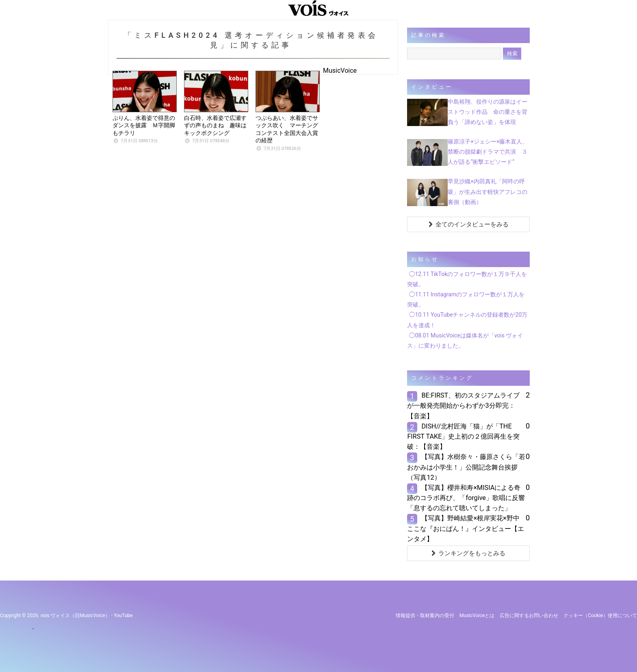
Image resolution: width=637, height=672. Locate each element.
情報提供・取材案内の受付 (425, 615)
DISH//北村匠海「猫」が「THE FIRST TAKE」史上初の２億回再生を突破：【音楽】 (463, 436)
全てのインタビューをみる (469, 224)
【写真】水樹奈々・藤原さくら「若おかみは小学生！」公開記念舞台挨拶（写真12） (466, 467)
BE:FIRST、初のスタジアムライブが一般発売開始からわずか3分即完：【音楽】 (463, 406)
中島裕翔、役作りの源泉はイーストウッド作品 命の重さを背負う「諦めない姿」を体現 (487, 112)
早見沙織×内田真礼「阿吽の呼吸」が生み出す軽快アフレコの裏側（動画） (487, 191)
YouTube (123, 615)
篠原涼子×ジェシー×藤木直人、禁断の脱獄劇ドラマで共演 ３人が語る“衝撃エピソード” (488, 152)
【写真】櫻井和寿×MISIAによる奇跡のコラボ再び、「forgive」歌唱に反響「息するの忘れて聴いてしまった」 (466, 498)
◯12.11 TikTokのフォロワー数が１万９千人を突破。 (467, 279)
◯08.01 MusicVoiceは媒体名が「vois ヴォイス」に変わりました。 (465, 340)
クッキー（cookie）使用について (600, 615)
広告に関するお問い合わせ (529, 615)
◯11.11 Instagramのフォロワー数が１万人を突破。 (466, 299)
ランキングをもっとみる (468, 553)
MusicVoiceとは (477, 615)
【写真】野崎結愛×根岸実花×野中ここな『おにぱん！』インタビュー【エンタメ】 (466, 528)
